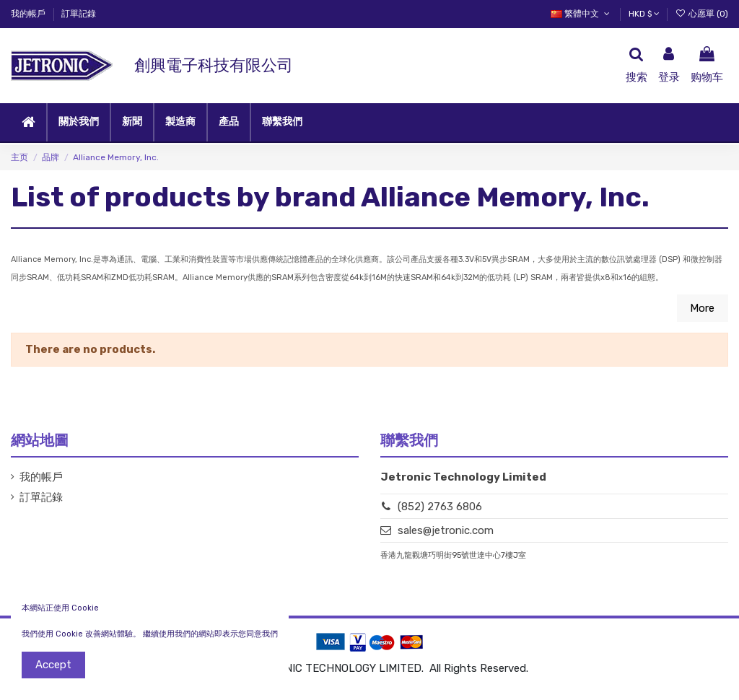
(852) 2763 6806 (440, 507)
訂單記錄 (79, 14)
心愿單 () (702, 14)
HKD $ (644, 14)
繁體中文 (581, 14)
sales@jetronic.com (446, 530)
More (702, 308)
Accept (53, 665)
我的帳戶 (29, 14)
